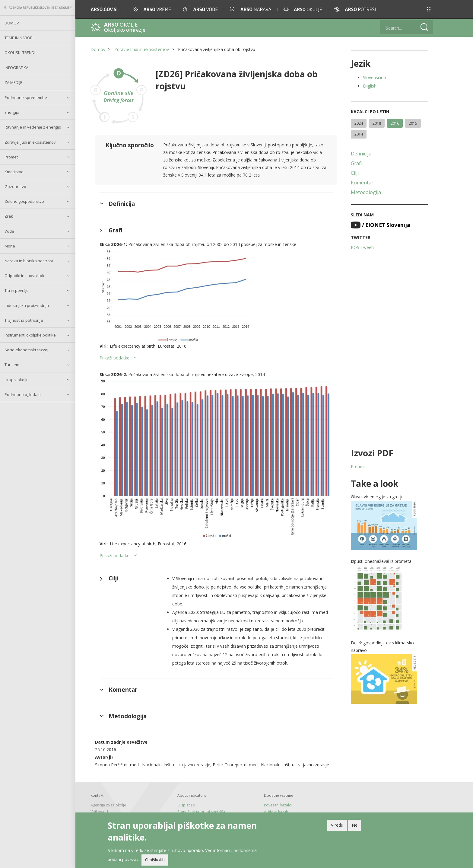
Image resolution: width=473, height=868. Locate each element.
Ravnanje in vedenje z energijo (33, 127)
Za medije (13, 82)
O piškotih (155, 860)
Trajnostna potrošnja (24, 320)
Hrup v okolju (17, 380)
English (370, 86)
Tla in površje (17, 290)
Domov (12, 23)
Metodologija (366, 192)
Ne (355, 825)
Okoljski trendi (20, 53)
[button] (429, 9)
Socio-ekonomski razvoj (26, 350)
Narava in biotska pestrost (29, 261)
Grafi (356, 163)
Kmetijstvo (14, 172)
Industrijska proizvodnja (27, 305)
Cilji (355, 173)
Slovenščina (374, 77)
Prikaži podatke (114, 358)
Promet (11, 157)
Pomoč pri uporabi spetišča (201, 812)
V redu (337, 825)
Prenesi (358, 466)
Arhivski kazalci (277, 812)
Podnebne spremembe (26, 97)
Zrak (9, 216)
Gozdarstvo (15, 187)
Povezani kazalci (278, 805)
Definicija (361, 154)
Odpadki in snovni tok (24, 276)
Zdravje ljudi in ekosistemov (30, 142)
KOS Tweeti (362, 247)
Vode (9, 231)
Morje (10, 246)
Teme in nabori (19, 38)
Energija (12, 112)
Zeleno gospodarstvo (24, 201)
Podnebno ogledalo (23, 394)
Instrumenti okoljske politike (30, 335)
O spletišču (187, 805)
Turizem (12, 365)
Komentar (362, 183)
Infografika (16, 68)
